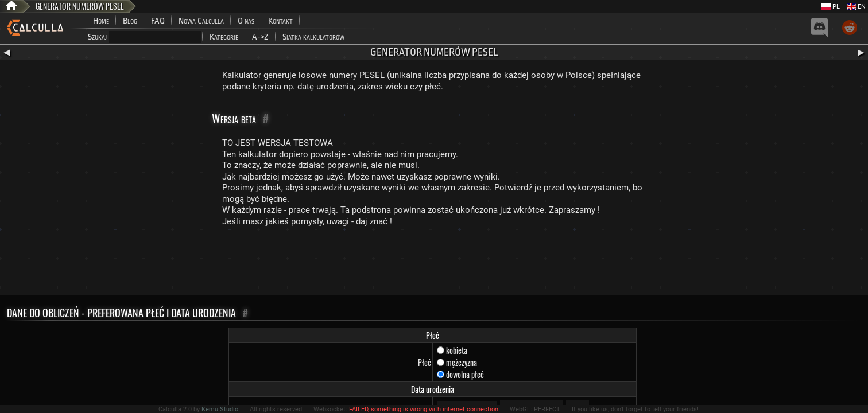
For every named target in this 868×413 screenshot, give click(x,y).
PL (831, 7)
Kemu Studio (220, 409)
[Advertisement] (434, 263)
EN (856, 7)
